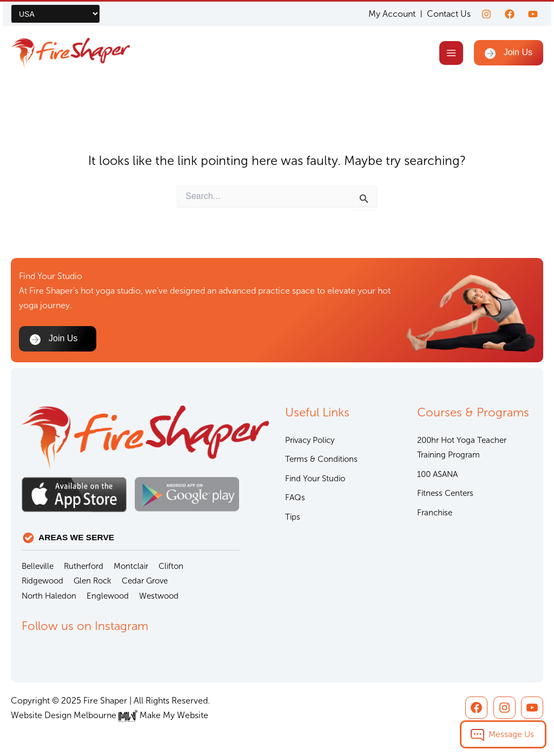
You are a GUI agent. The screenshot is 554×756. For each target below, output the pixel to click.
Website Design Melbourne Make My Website (110, 715)
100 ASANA (437, 474)
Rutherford (84, 566)
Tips (293, 517)
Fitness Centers (445, 493)
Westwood (159, 596)
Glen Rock (93, 581)
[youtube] (533, 14)
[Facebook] (510, 14)
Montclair (131, 566)
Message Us (511, 734)
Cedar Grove (145, 581)
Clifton (171, 566)
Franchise (435, 513)
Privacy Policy (310, 440)
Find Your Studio (315, 479)
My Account (392, 14)
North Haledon (49, 596)
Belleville (38, 566)
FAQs (295, 498)
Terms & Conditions (321, 459)
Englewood (108, 596)
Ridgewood (42, 581)
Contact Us (449, 14)
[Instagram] (486, 14)
